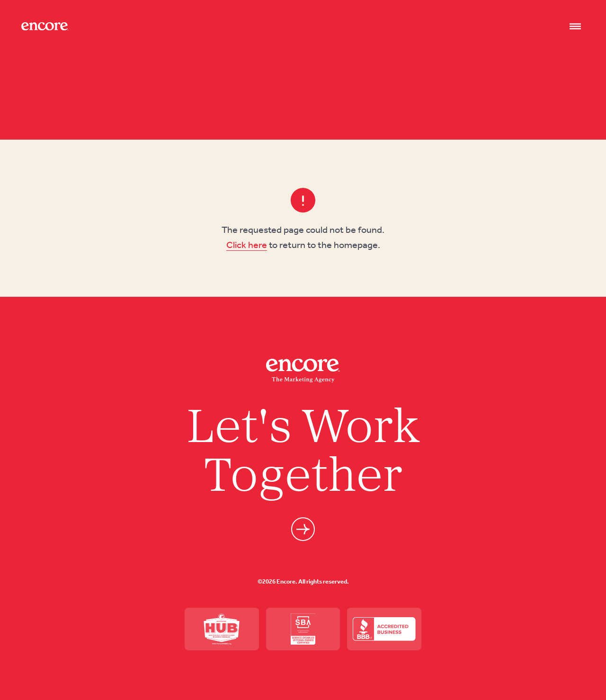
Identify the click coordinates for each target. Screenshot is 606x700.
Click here (247, 245)
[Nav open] (575, 27)
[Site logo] (45, 26)
